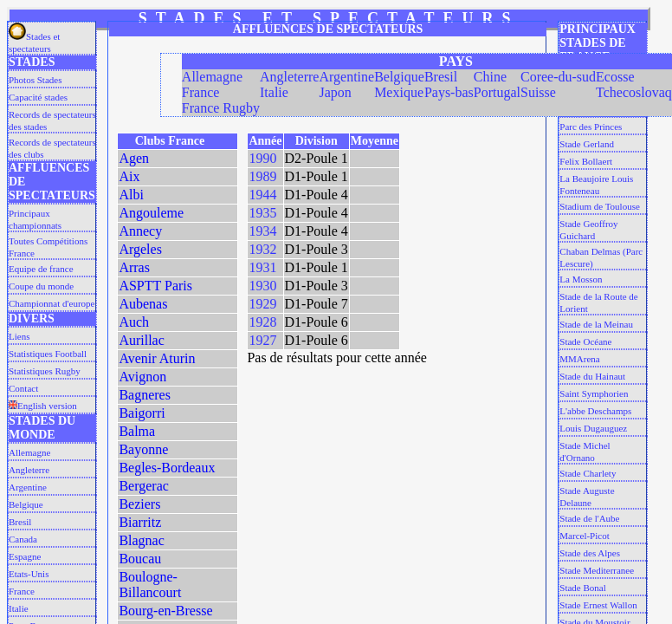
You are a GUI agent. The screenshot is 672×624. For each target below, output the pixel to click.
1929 (262, 304)
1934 (262, 231)
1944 (262, 195)
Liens (19, 336)
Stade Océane (585, 341)
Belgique (26, 504)
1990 (262, 158)
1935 (262, 213)
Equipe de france (41, 269)
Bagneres (145, 395)
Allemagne (29, 452)
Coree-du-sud (558, 77)
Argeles (140, 249)
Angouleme (151, 213)
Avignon (142, 377)
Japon (335, 92)
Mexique (399, 92)
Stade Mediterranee (597, 570)
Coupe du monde (41, 286)
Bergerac (143, 486)
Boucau (140, 559)
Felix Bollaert (586, 161)
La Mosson (581, 279)
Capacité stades (38, 97)
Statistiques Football (48, 354)
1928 (262, 322)
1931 (262, 267)
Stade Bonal (582, 588)
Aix (129, 176)
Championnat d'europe (52, 303)
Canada (23, 539)
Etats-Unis (29, 574)
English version (43, 406)
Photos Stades (35, 80)
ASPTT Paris (155, 286)
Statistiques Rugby (45, 371)
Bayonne (143, 449)
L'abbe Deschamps (595, 411)
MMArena (579, 359)
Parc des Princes (591, 127)
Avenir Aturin (157, 358)
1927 (262, 340)
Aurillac (141, 340)
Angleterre (29, 470)
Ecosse (615, 77)
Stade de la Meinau (596, 324)
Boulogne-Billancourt (150, 585)
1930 (262, 286)
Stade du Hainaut (592, 376)
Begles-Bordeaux (167, 468)
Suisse (538, 92)
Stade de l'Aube (589, 518)
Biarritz (140, 522)
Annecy (140, 231)
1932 (262, 249)
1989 (262, 176)
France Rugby (221, 108)
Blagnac (141, 540)
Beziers (139, 504)
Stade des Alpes (590, 553)
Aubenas (143, 304)
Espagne (25, 556)
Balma (137, 431)
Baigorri (142, 413)
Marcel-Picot (584, 536)
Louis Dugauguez (593, 428)
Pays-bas (449, 92)
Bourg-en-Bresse (165, 611)
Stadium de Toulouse (600, 206)
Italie (19, 608)
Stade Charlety (588, 473)
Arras (134, 267)
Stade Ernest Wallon (598, 605)
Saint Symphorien (594, 393)
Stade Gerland (587, 144)
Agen (134, 158)
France (22, 591)
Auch (134, 322)
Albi (131, 195)
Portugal (497, 92)
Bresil (20, 522)
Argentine (28, 487)
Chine (490, 77)
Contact (23, 388)
